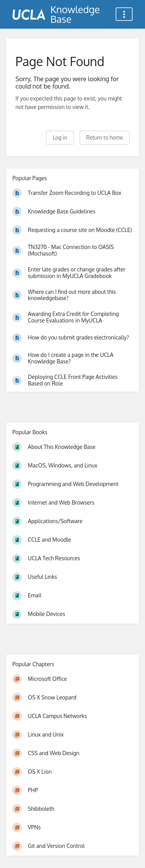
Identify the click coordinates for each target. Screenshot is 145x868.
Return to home (105, 137)
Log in (60, 137)
